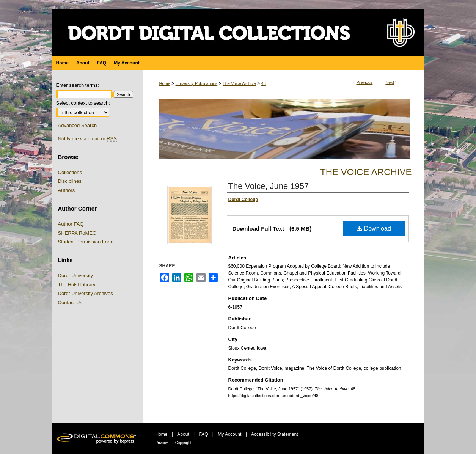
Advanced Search (78, 125)
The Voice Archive (239, 83)
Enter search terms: (78, 85)
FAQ (203, 434)
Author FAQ (71, 224)
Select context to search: (83, 103)
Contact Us (70, 302)
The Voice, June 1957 (269, 186)
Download (374, 229)
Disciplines (70, 181)
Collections (70, 172)
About (183, 434)
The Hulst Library (77, 285)
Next (390, 82)
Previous (365, 82)
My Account (229, 434)
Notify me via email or (87, 139)
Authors (67, 190)
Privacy (162, 443)
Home (165, 83)
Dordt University (75, 276)
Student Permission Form (86, 242)
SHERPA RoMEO (77, 233)
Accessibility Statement (274, 434)
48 (264, 83)
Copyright (183, 443)
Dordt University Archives (86, 293)
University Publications (197, 83)
